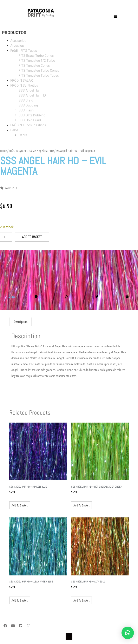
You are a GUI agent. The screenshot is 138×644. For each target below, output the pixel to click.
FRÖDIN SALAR (22, 80)
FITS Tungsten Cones (34, 66)
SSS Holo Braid (30, 120)
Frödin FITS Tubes (24, 51)
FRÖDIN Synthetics (24, 85)
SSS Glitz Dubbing (32, 115)
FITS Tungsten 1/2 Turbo (37, 61)
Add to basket (32, 237)
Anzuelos (17, 46)
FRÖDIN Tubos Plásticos (28, 125)
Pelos (14, 130)
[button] (116, 16)
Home (3, 151)
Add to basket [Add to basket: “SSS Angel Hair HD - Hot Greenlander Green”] (81, 505)
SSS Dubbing (28, 105)
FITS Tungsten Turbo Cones (39, 71)
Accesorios (18, 41)
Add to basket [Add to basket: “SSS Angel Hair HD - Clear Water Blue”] (20, 600)
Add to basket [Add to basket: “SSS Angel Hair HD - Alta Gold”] (81, 600)
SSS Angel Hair (30, 90)
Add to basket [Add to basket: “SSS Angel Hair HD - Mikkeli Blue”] (20, 505)
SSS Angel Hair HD (32, 95)
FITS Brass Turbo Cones (36, 56)
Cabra (23, 135)
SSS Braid (26, 100)
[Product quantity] (6, 237)
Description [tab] (21, 322)
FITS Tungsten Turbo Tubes (39, 76)
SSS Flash (26, 110)
